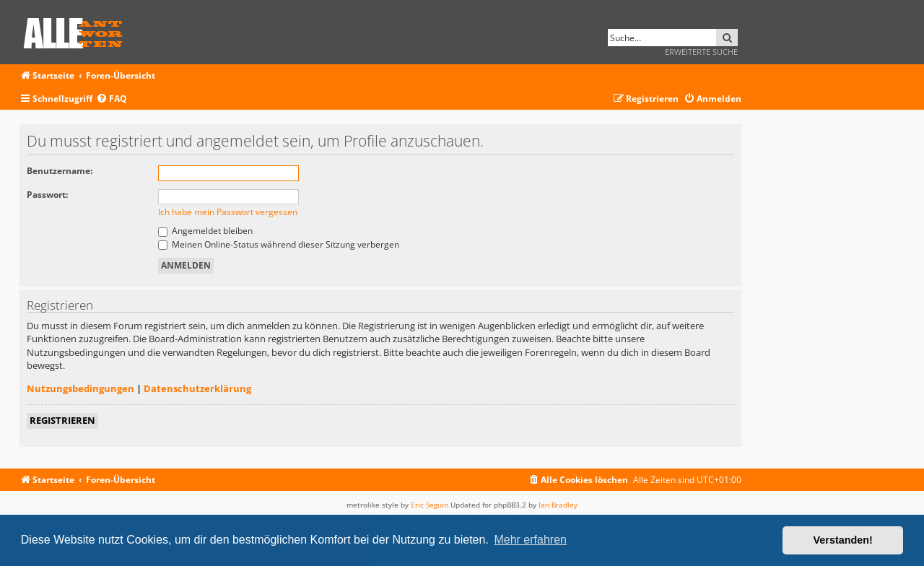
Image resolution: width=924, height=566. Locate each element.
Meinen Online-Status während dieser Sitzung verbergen (279, 244)
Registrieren (62, 420)
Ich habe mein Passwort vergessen (228, 212)
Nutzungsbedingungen (80, 388)
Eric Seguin (430, 505)
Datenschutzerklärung (197, 388)
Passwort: (47, 195)
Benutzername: (60, 171)
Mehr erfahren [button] (530, 540)
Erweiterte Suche (701, 52)
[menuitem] (112, 99)
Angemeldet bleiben (205, 231)
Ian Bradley (558, 505)
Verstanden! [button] (843, 540)
